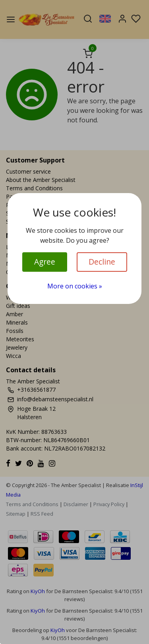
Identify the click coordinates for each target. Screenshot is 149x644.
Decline (102, 262)
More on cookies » (75, 286)
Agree (45, 262)
